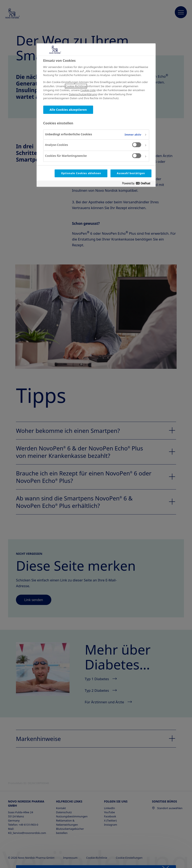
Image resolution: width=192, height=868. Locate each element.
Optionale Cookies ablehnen (81, 173)
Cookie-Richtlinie (76, 86)
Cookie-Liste (88, 90)
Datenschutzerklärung (83, 94)
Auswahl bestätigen (131, 173)
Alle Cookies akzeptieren (68, 110)
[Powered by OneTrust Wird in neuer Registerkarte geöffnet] (138, 184)
